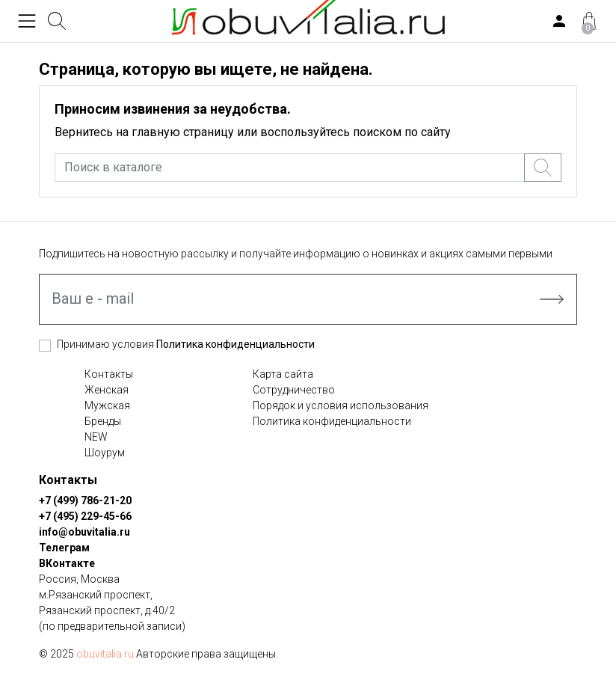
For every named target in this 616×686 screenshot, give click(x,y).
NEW (96, 437)
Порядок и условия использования (341, 405)
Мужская (107, 405)
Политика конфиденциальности (235, 344)
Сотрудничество (294, 390)
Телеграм (64, 548)
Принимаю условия (186, 344)
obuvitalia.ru (105, 654)
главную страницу (183, 132)
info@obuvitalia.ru (84, 532)
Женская (107, 390)
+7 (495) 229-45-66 (85, 516)
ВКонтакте (67, 563)
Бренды (103, 421)
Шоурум (105, 453)
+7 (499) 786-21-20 (85, 500)
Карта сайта (283, 374)
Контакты (109, 374)
